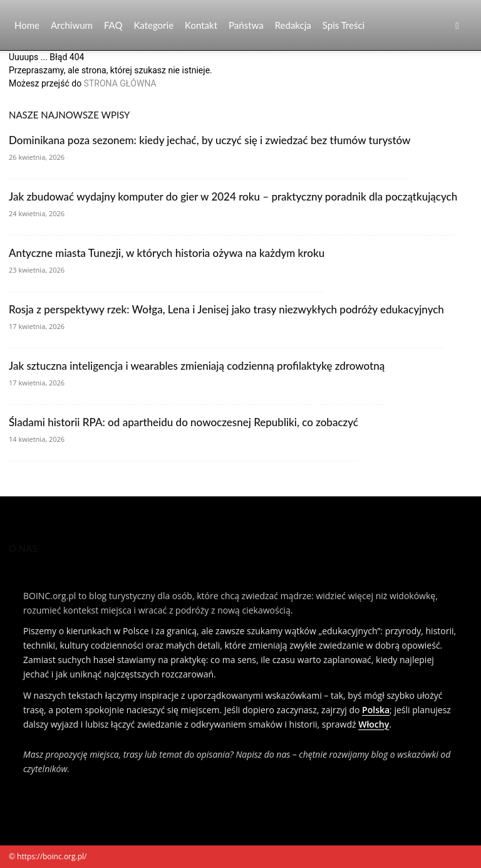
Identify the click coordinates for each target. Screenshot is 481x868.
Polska (376, 710)
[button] (457, 25)
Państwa (246, 25)
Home (27, 25)
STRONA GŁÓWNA (120, 83)
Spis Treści (344, 25)
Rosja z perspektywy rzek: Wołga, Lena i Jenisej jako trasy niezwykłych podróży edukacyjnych (226, 309)
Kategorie (153, 25)
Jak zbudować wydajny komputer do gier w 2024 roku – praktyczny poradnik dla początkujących (233, 196)
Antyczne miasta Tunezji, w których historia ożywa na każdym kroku (167, 253)
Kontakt (201, 25)
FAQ (113, 25)
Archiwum (72, 25)
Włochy (374, 724)
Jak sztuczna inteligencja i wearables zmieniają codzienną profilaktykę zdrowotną (197, 366)
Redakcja (293, 25)
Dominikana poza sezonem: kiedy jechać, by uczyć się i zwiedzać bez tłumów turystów (210, 140)
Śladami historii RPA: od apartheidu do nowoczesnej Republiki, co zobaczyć (184, 422)
